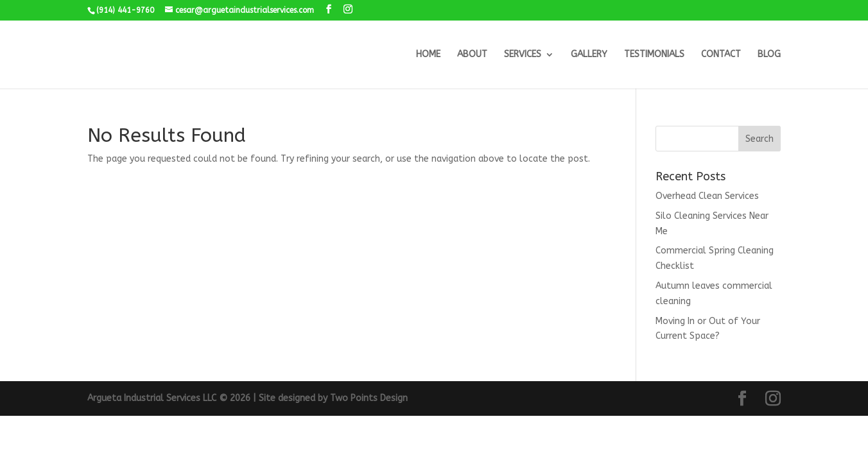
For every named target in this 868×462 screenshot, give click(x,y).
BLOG (769, 55)
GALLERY (589, 55)
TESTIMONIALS (654, 55)
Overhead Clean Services (707, 196)
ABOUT (472, 55)
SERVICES (523, 55)
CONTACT (721, 55)
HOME (428, 55)
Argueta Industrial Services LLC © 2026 (170, 398)
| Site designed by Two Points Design (330, 398)
